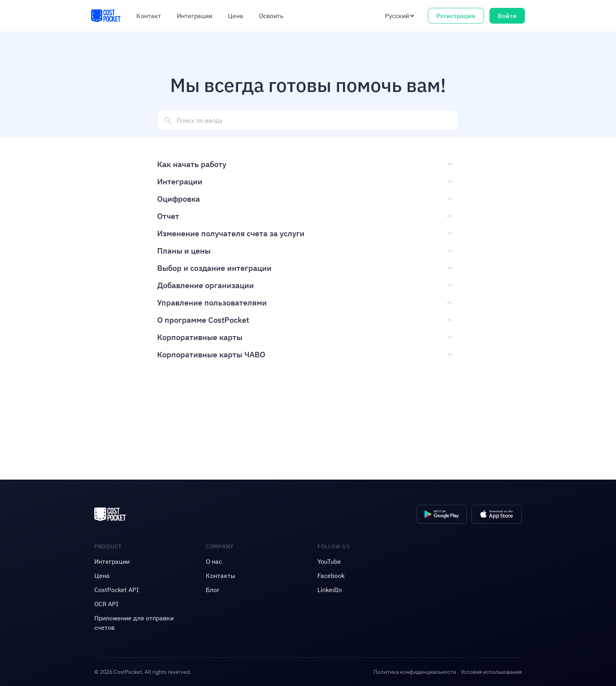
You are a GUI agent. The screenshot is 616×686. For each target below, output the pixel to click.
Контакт (149, 16)
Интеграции (194, 16)
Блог (213, 590)
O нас (214, 561)
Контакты (221, 576)
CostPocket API (116, 590)
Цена (236, 16)
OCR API (106, 604)
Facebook (331, 576)
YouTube (329, 561)
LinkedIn (330, 590)
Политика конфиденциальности (415, 672)
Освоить (271, 16)
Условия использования (491, 672)
